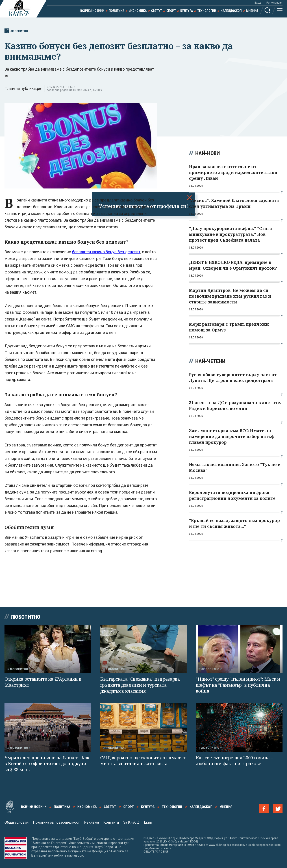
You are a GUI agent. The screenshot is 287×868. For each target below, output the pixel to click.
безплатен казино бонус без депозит (106, 252)
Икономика (138, 11)
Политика (116, 11)
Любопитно (16, 31)
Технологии (207, 11)
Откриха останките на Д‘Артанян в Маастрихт (43, 682)
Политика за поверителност (56, 822)
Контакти (111, 822)
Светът (157, 11)
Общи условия (16, 822)
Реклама (91, 822)
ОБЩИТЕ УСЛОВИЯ (156, 852)
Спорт (171, 11)
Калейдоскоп (231, 11)
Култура (187, 11)
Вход (258, 3)
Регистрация (274, 3)
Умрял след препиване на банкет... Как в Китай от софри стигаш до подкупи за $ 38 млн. (47, 764)
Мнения (252, 11)
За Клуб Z (131, 822)
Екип (148, 822)
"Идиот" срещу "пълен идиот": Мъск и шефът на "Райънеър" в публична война (238, 685)
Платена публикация (23, 88)
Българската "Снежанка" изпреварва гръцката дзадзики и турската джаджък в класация (140, 685)
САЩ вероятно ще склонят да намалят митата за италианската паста (143, 761)
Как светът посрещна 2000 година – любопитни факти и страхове (234, 761)
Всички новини (92, 11)
